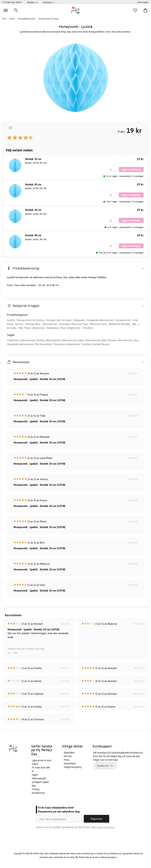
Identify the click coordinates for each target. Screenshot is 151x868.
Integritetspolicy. (106, 827)
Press (67, 760)
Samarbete (70, 763)
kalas (72, 277)
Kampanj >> (49, 2)
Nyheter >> (32, 2)
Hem (4, 19)
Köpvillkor (69, 753)
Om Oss (68, 756)
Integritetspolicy (73, 767)
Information (143, 2)
